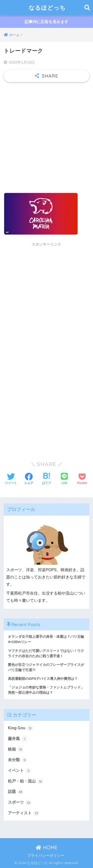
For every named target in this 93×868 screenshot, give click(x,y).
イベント (20, 771)
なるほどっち (47, 8)
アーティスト (24, 813)
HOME (47, 847)
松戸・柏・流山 (26, 781)
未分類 (18, 760)
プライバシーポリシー (46, 856)
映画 (16, 749)
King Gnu (21, 728)
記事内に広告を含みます (46, 22)
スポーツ (20, 803)
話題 (16, 792)
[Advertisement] (46, 135)
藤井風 (18, 739)
